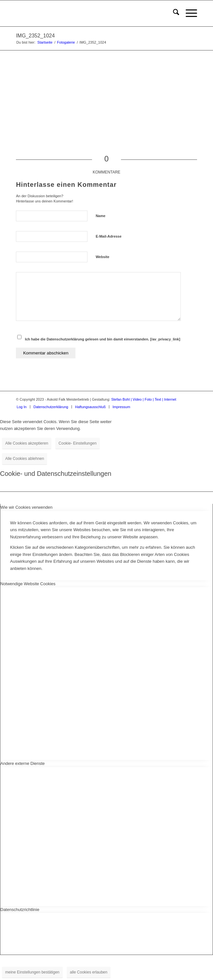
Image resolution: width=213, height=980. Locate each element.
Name (100, 216)
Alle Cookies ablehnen (25, 459)
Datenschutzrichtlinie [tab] (20, 910)
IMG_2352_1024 (35, 36)
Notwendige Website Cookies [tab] (28, 584)
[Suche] (173, 13)
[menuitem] (173, 13)
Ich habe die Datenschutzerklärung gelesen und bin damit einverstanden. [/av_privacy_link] (103, 339)
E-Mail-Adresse (108, 236)
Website (102, 257)
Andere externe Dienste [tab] (23, 763)
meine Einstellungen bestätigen (32, 972)
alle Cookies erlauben (89, 972)
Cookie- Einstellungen (78, 443)
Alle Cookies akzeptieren (27, 443)
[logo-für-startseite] (88, 13)
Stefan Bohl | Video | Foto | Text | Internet (144, 399)
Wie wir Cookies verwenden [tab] (26, 507)
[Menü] (188, 13)
